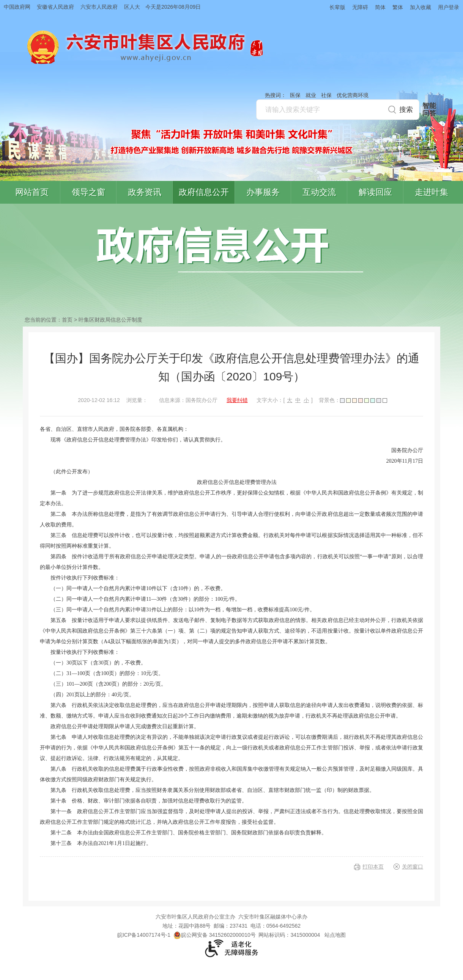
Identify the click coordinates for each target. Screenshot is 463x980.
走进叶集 (432, 192)
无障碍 (360, 7)
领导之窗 (88, 192)
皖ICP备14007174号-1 (144, 935)
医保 (295, 95)
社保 (326, 95)
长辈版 (337, 7)
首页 (67, 320)
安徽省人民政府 (55, 7)
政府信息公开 (204, 192)
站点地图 (335, 935)
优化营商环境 (353, 95)
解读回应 (375, 192)
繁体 (398, 7)
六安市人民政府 (99, 7)
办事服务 (263, 192)
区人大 (132, 7)
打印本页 (373, 867)
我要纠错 (237, 400)
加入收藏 (420, 7)
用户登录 (449, 7)
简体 (380, 7)
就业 (311, 95)
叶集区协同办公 (452, 180)
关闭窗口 (413, 867)
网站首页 (32, 192)
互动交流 (319, 192)
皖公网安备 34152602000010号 (215, 935)
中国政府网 (17, 7)
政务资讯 (145, 192)
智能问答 (429, 110)
